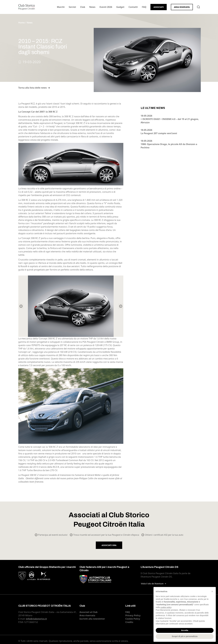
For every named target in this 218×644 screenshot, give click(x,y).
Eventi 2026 (106, 7)
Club (83, 7)
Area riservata (182, 7)
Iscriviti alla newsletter (92, 619)
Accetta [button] (185, 630)
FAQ (144, 7)
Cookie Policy (133, 619)
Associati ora (109, 545)
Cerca (198, 7)
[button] (212, 591)
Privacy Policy (133, 615)
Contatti (133, 7)
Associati (159, 7)
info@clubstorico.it (36, 619)
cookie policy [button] (166, 607)
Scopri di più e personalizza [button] (185, 636)
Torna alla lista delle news (33, 88)
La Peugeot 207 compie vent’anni (159, 133)
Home (22, 23)
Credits (129, 622)
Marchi (61, 7)
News (92, 7)
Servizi (72, 7)
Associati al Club (89, 612)
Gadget (120, 7)
